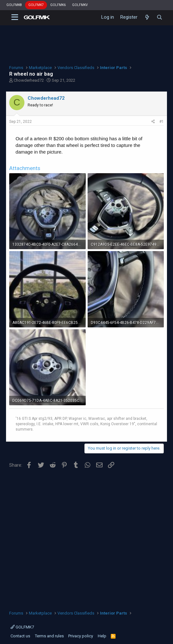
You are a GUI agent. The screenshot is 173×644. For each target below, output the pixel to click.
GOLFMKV (80, 5)
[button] (15, 17)
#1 (162, 122)
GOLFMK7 (36, 5)
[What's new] (147, 17)
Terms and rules (49, 636)
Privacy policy (81, 636)
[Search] (160, 17)
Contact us (20, 636)
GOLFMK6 (58, 5)
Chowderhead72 (29, 80)
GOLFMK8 (14, 5)
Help (102, 636)
